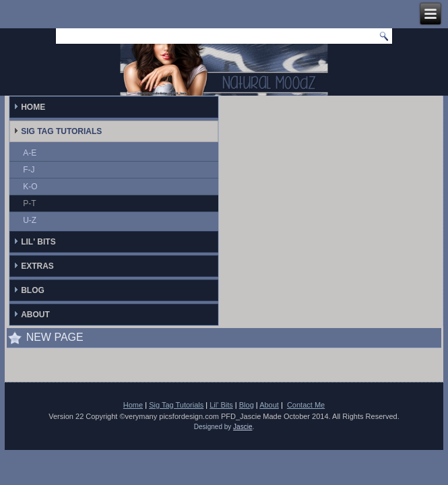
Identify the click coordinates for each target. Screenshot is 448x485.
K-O (30, 187)
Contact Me (306, 405)
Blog (33, 290)
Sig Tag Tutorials (61, 131)
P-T (29, 203)
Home (33, 107)
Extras (37, 266)
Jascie (243, 427)
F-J (29, 170)
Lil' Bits (38, 242)
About (35, 315)
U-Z (30, 220)
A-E (30, 153)
